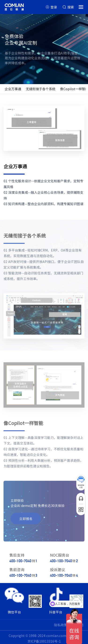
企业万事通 (13, 89)
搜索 (71, 7)
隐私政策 (61, 625)
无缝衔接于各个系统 (41, 89)
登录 (54, 7)
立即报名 (26, 520)
